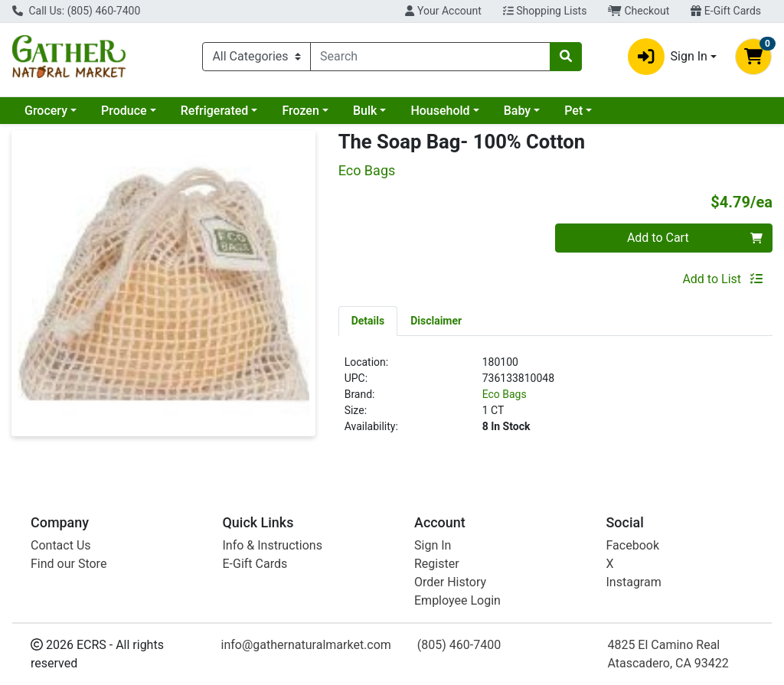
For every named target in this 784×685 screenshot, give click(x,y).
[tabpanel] (555, 401)
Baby (517, 111)
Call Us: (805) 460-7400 (76, 11)
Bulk (365, 111)
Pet (573, 111)
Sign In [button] (668, 57)
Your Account (443, 11)
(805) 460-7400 (459, 645)
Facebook (633, 545)
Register (437, 564)
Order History (450, 582)
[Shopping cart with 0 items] (753, 57)
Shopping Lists (545, 11)
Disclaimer (436, 321)
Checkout (639, 11)
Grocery (46, 111)
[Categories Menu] (256, 57)
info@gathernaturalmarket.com (306, 645)
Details (368, 321)
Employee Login (457, 600)
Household (440, 111)
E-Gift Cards (726, 11)
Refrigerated (215, 111)
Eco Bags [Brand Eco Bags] (505, 394)
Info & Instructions (273, 545)
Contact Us (61, 545)
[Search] (430, 57)
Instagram (634, 582)
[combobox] (430, 57)
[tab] (368, 321)
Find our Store (69, 564)
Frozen (300, 111)
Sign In (433, 545)
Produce (124, 111)
